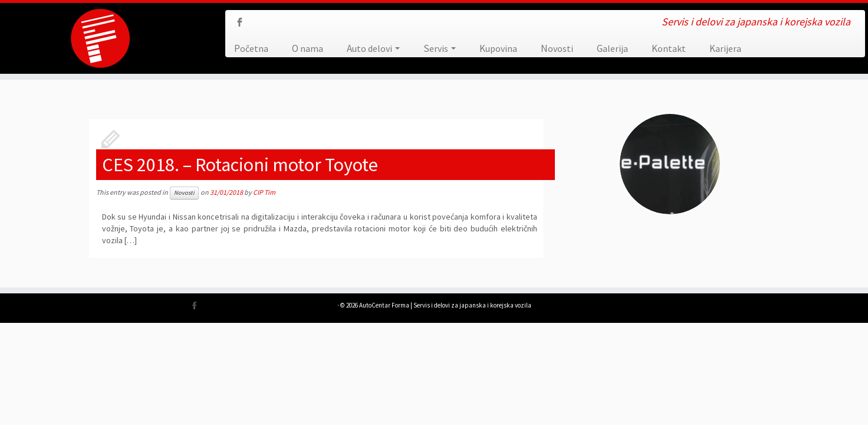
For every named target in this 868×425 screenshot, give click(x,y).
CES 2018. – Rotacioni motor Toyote (240, 165)
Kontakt (669, 48)
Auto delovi (373, 48)
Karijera (725, 48)
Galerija (612, 48)
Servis (440, 48)
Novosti (557, 48)
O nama (308, 48)
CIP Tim (264, 192)
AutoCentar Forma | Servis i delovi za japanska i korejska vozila (445, 305)
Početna (251, 48)
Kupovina (498, 48)
